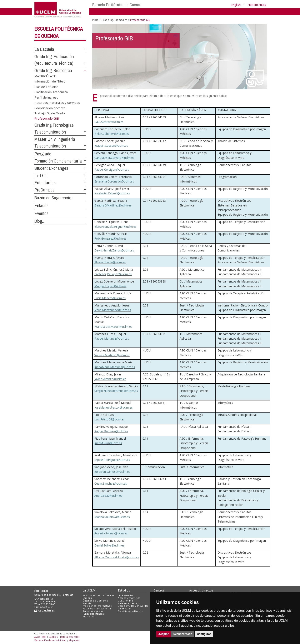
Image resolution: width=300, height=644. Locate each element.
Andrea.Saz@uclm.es (108, 496)
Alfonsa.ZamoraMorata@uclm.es (117, 557)
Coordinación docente (50, 108)
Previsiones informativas (97, 606)
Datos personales (70, 637)
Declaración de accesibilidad (50, 640)
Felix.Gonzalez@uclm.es (110, 238)
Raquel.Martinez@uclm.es (112, 338)
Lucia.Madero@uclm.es (110, 298)
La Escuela (44, 49)
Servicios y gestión (93, 611)
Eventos (41, 213)
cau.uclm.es (45, 610)
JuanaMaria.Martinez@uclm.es (115, 367)
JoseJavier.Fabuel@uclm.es (112, 193)
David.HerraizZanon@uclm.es (114, 250)
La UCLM (89, 590)
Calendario (124, 608)
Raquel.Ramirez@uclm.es (111, 431)
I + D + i (41, 175)
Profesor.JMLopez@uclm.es (113, 274)
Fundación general (94, 614)
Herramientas (257, 5)
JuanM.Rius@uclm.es (108, 443)
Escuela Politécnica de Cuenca (117, 5)
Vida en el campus (129, 603)
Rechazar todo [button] (183, 634)
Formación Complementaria (58, 161)
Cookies (53, 637)
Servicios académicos (131, 611)
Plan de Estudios (46, 86)
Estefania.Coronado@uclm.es (114, 181)
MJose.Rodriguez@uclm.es (112, 460)
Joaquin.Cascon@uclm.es (111, 146)
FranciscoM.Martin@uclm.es (113, 327)
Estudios (124, 590)
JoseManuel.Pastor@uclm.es (114, 407)
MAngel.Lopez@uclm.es (110, 286)
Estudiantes (45, 183)
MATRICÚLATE (45, 76)
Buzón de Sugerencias (54, 198)
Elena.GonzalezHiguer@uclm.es (115, 227)
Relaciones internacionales (98, 595)
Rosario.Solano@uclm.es (111, 533)
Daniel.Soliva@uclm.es (109, 545)
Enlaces (41, 205)
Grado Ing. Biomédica (53, 70)
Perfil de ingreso (46, 97)
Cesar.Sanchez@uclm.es (111, 483)
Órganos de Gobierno (95, 601)
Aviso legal (40, 637)
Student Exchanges (51, 168)
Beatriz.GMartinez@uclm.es (113, 205)
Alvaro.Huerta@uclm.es (110, 262)
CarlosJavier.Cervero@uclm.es (114, 158)
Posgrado (43, 154)
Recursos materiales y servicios (57, 103)
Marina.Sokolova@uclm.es (112, 517)
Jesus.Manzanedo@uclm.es (113, 310)
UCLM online (125, 601)
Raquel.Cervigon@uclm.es (112, 169)
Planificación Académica (51, 92)
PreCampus (44, 190)
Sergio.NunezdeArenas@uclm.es (116, 391)
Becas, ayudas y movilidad (133, 606)
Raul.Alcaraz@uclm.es (109, 122)
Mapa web (74, 640)
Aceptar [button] (164, 634)
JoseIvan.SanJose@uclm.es (112, 472)
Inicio (95, 20)
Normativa (89, 616)
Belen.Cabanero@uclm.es (112, 134)
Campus (87, 598)
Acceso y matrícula (129, 598)
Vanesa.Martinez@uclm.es (112, 355)
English (236, 5)
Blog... (39, 221)
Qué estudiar (126, 595)
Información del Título (50, 81)
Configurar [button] (204, 634)
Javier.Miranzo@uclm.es (110, 379)
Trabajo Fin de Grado (50, 113)
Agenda (87, 603)
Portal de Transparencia (97, 608)
